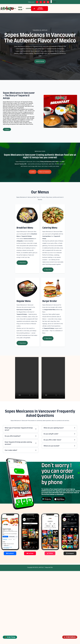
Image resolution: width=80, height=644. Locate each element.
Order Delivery (70, 637)
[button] (40, 61)
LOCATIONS (29, 9)
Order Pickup (10, 637)
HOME (7, 9)
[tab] (21, 429)
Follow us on (31, 2)
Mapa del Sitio (49, 567)
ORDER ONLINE (21, 9)
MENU (14, 8)
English (52, 2)
